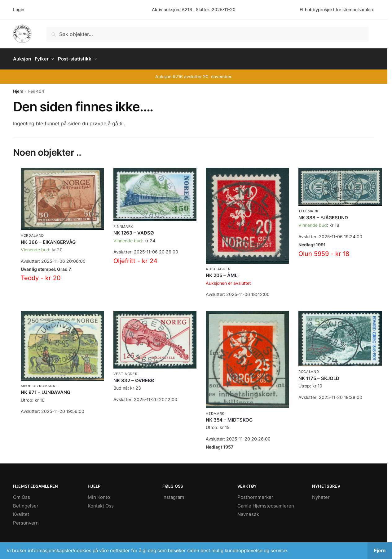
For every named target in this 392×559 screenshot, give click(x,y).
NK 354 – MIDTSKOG (229, 418)
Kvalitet (21, 512)
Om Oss (22, 495)
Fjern (380, 550)
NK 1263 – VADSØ (134, 231)
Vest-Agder (126, 372)
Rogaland (309, 369)
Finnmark (123, 224)
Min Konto (99, 495)
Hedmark (215, 411)
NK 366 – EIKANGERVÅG (48, 240)
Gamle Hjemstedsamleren (266, 504)
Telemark (308, 209)
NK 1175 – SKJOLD (319, 376)
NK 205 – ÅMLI (222, 273)
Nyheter (321, 495)
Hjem (18, 89)
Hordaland (32, 233)
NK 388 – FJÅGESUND (323, 215)
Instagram (173, 495)
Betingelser (26, 504)
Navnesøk (248, 512)
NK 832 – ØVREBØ (134, 378)
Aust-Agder (218, 267)
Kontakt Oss (101, 504)
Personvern (26, 521)
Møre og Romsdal (39, 384)
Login (19, 9)
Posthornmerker (255, 495)
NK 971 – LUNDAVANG (46, 390)
